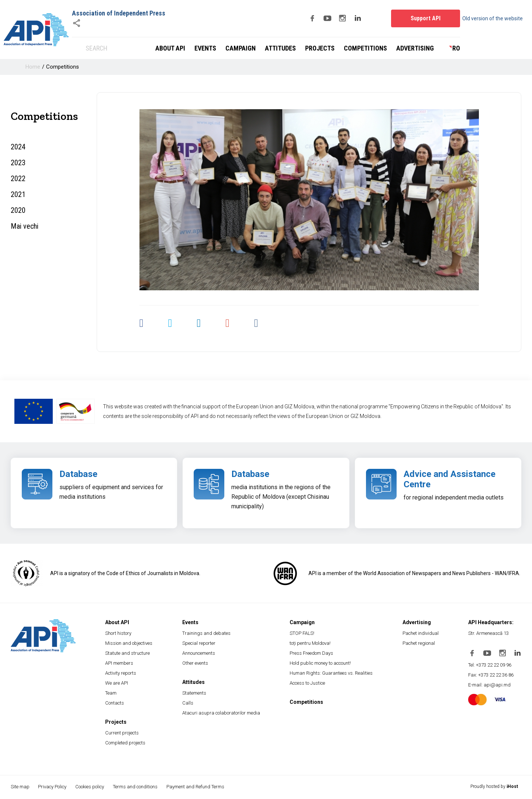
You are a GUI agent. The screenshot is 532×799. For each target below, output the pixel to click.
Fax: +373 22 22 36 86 (491, 675)
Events (205, 48)
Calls (188, 703)
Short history (118, 633)
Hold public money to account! (320, 663)
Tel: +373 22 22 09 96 (490, 665)
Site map (20, 787)
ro (456, 48)
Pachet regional (419, 643)
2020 (18, 210)
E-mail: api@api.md (489, 685)
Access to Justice (307, 683)
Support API (426, 18)
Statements (194, 693)
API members (119, 663)
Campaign (241, 48)
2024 (18, 147)
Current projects (122, 733)
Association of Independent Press (119, 13)
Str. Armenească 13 (488, 633)
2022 (18, 179)
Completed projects (125, 743)
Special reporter (199, 643)
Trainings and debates (206, 633)
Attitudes (280, 48)
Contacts (115, 703)
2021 (18, 194)
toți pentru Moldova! (310, 643)
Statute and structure (127, 653)
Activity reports (121, 673)
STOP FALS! (302, 633)
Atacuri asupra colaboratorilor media (221, 713)
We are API (117, 683)
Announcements (199, 653)
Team (111, 693)
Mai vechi (25, 226)
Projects (320, 48)
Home (33, 67)
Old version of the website (496, 18)
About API (170, 48)
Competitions (365, 48)
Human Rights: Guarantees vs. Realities (331, 673)
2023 (18, 163)
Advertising (415, 48)
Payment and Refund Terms (197, 787)
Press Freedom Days (311, 653)
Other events (195, 663)
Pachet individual (421, 633)
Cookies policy (91, 787)
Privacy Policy (53, 787)
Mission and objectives (129, 643)
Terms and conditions (137, 787)
